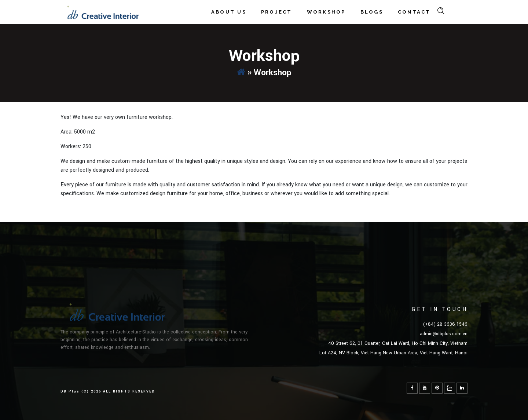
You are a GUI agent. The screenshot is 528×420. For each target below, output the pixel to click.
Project (277, 12)
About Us (229, 12)
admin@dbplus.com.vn (444, 334)
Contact (414, 12)
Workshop (326, 12)
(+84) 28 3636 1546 (445, 324)
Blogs (372, 12)
